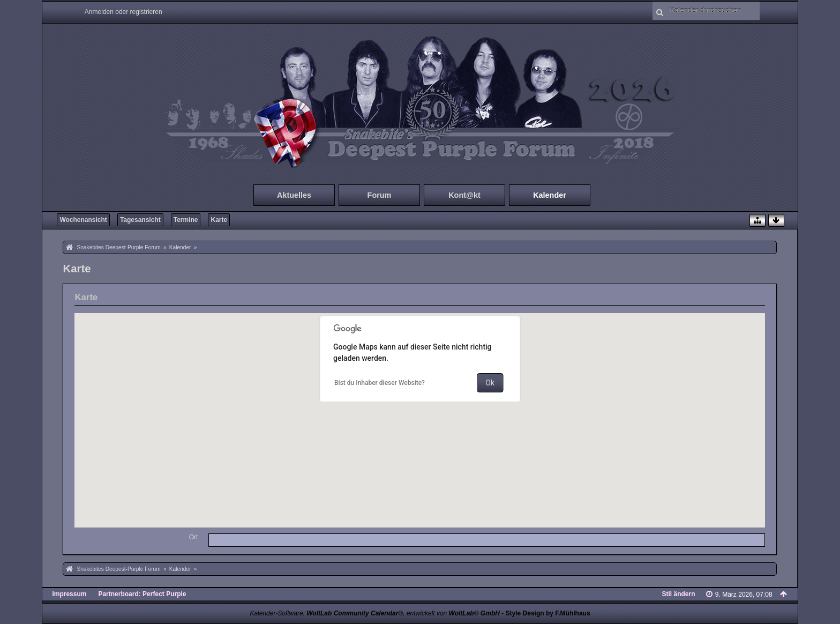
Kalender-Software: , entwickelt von (374, 613)
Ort (194, 537)
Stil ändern (679, 594)
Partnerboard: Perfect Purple (142, 594)
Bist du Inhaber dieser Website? (380, 383)
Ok (490, 383)
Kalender (550, 195)
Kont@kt (464, 195)
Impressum (69, 594)
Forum (380, 195)
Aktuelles (294, 195)
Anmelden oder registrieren (123, 12)
